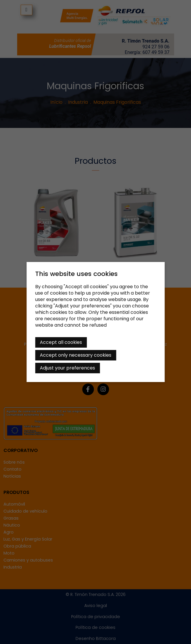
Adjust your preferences (67, 368)
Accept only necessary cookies (76, 355)
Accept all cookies (61, 342)
